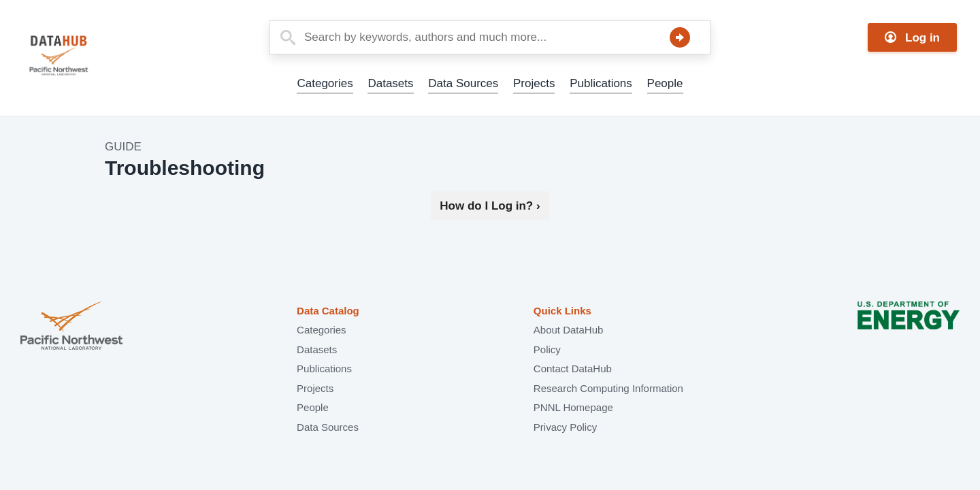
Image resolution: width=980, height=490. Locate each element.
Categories (325, 83)
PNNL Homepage (573, 407)
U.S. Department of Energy (909, 327)
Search (680, 37)
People (665, 83)
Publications (601, 83)
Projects (534, 83)
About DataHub (569, 330)
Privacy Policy (565, 427)
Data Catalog (328, 311)
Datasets (390, 83)
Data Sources (463, 83)
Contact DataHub (573, 369)
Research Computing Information (608, 388)
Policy (547, 349)
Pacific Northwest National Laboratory (71, 327)
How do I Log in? (490, 206)
